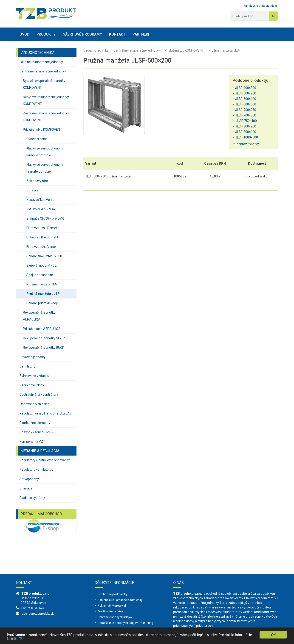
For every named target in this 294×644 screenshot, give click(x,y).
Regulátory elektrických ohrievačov (45, 460)
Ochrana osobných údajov (115, 617)
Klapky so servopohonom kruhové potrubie (45, 152)
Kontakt (117, 34)
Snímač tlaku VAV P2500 (44, 256)
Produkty (46, 34)
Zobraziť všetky (246, 144)
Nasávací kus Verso (40, 200)
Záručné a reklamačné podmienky (120, 600)
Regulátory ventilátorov (36, 470)
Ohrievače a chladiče (34, 404)
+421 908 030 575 (32, 608)
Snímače (26, 488)
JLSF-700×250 (244, 110)
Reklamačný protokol (112, 606)
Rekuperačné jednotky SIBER (44, 338)
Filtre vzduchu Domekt (43, 228)
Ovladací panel (37, 139)
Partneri (141, 34)
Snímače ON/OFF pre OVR (45, 218)
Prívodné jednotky (33, 357)
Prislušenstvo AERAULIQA (42, 329)
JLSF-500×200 (244, 93)
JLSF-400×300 (244, 88)
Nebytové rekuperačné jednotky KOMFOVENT (46, 100)
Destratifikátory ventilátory (39, 395)
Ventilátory (27, 366)
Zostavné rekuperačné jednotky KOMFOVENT (46, 117)
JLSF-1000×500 (245, 137)
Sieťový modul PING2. (42, 265)
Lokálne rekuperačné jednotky (41, 62)
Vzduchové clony (32, 385)
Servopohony (29, 479)
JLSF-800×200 (244, 126)
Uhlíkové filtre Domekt (42, 237)
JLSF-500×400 (244, 99)
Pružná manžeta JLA (42, 284)
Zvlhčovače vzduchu (34, 376)
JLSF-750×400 (245, 121)
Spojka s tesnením (40, 275)
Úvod (24, 34)
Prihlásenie (251, 6)
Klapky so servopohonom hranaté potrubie (45, 168)
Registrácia (269, 6)
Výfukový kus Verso (41, 209)
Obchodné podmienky (112, 594)
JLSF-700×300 (244, 115)
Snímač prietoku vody (42, 303)
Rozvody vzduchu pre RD (38, 432)
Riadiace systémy (32, 498)
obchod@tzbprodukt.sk (38, 614)
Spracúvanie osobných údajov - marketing (125, 623)
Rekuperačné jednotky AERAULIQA (39, 316)
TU (21, 639)
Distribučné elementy (35, 423)
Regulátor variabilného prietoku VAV (45, 413)
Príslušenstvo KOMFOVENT (42, 130)
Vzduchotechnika (96, 50)
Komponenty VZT (32, 442)
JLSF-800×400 (244, 132)
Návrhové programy (82, 34)
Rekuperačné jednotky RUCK (44, 348)
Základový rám (37, 181)
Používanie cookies (110, 611)
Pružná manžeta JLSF (43, 294)
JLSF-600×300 (244, 104)
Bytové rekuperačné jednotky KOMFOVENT (44, 84)
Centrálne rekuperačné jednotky (43, 71)
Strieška (32, 190)
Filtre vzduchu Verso (41, 247)
